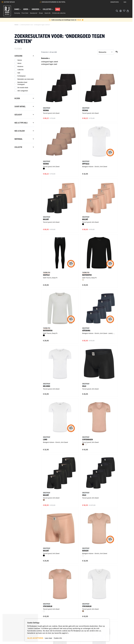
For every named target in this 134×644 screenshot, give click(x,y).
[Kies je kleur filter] (24, 131)
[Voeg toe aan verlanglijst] (124, 11)
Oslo (84, 386)
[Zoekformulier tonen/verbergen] (117, 11)
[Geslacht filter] (24, 115)
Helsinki (47, 386)
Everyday (17, 13)
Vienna (46, 110)
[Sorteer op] (106, 52)
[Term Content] (83, 20)
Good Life (48, 13)
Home (16, 25)
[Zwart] (44, 169)
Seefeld (46, 275)
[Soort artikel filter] (24, 106)
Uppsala (86, 164)
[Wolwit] (83, 280)
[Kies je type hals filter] (24, 123)
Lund (45, 439)
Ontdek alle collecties (59, 13)
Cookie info (58, 638)
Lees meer (49, 638)
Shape (41, 13)
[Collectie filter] (24, 147)
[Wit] (86, 444)
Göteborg (86, 330)
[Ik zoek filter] (24, 98)
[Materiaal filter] (24, 139)
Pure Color (25, 13)
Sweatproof (34, 13)
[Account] (121, 11)
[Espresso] (83, 444)
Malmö (46, 219)
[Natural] (44, 500)
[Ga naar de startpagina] (7, 11)
